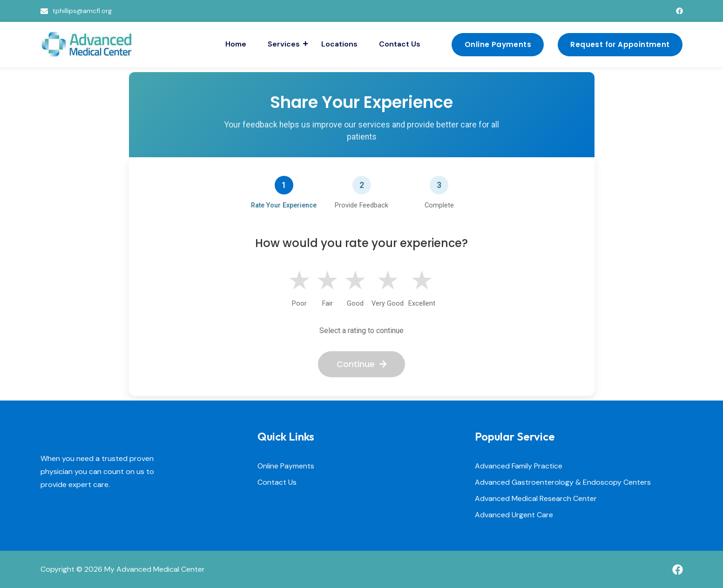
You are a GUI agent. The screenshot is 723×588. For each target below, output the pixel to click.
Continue (361, 364)
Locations (339, 44)
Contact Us (400, 44)
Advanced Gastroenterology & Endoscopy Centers (563, 483)
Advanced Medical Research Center (536, 499)
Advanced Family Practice (519, 466)
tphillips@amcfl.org (82, 11)
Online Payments (286, 466)
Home (236, 44)
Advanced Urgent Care (514, 515)
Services (285, 44)
